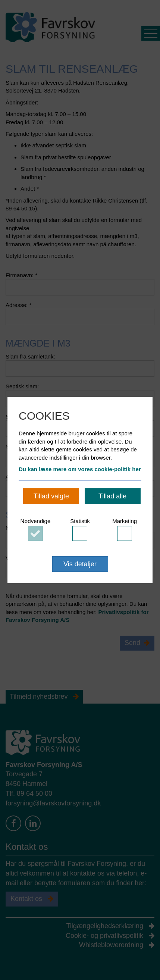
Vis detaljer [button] (80, 564)
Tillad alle (112, 496)
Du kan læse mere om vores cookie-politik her (80, 469)
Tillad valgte (51, 496)
